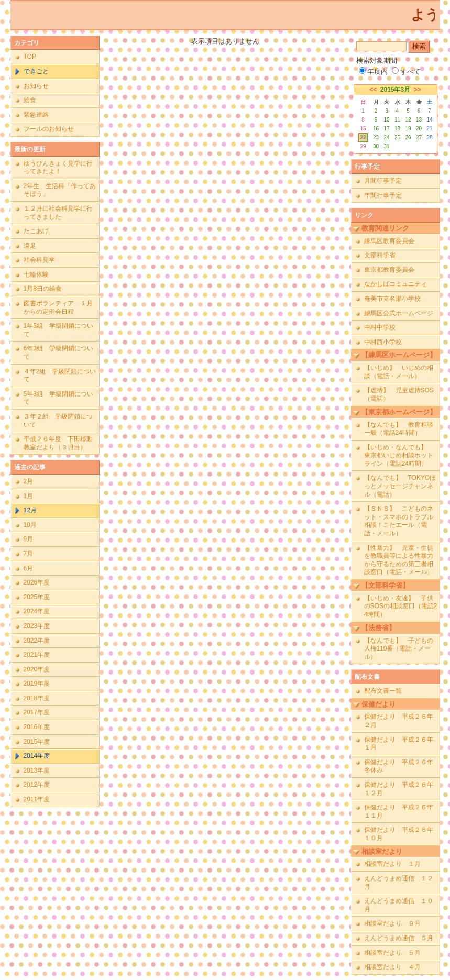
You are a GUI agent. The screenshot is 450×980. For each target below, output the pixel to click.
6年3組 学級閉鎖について (58, 353)
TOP (30, 57)
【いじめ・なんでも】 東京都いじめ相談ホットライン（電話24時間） (399, 455)
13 (419, 120)
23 (376, 137)
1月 (29, 496)
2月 (29, 481)
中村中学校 (380, 327)
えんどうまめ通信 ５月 (399, 938)
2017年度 (37, 712)
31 (386, 146)
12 (408, 120)
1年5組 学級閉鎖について (58, 330)
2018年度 (37, 698)
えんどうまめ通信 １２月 (399, 883)
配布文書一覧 (383, 691)
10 (386, 120)
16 (376, 129)
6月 (29, 568)
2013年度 (37, 770)
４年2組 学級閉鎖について (60, 376)
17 (386, 129)
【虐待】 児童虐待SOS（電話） (399, 394)
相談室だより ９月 (392, 923)
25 (397, 137)
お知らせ (36, 86)
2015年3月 (395, 90)
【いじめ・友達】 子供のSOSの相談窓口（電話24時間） (401, 606)
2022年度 (37, 641)
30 (376, 146)
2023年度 (37, 626)
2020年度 (37, 669)
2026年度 (37, 582)
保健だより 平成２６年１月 (399, 744)
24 (386, 137)
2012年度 (37, 785)
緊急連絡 (36, 115)
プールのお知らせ (49, 129)
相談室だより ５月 (392, 953)
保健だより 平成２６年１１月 (399, 811)
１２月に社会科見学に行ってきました (58, 213)
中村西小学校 (383, 342)
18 (397, 129)
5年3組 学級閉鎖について (58, 398)
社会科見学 (39, 260)
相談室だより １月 (392, 864)
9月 (29, 539)
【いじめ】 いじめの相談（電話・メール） (399, 372)
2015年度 (37, 742)
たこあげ (36, 231)
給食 (30, 100)
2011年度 (37, 799)
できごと (36, 71)
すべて (406, 71)
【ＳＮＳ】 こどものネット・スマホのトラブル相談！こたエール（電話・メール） (399, 521)
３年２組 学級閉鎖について (58, 421)
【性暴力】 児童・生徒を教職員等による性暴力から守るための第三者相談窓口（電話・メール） (399, 560)
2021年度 (37, 655)
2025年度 (37, 597)
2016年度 (37, 727)
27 (419, 137)
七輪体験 (36, 274)
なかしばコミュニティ (396, 284)
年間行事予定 (383, 195)
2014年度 (37, 756)
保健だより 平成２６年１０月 (399, 834)
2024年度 (37, 611)
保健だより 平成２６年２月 (399, 721)
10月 (30, 525)
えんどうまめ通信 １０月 (399, 905)
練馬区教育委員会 (389, 241)
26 (408, 137)
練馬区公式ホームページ (399, 313)
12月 (30, 510)
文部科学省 (380, 255)
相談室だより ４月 (392, 967)
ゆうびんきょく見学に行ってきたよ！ (58, 168)
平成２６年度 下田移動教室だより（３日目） (58, 443)
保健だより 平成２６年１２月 (399, 789)
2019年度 (37, 684)
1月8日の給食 (43, 289)
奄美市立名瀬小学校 (392, 299)
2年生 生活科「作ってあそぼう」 (60, 190)
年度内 (373, 71)
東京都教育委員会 (389, 270)
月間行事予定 (383, 181)
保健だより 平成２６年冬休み (399, 766)
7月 (29, 554)
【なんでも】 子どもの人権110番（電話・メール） (399, 649)
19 (408, 129)
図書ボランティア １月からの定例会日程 (58, 307)
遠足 (30, 246)
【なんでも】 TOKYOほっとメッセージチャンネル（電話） (400, 486)
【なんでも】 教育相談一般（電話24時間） (399, 429)
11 (397, 120)
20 (419, 129)
